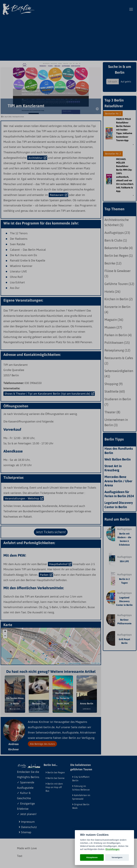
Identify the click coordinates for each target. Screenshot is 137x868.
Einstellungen (112, 849)
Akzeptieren (92, 857)
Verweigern (117, 857)
